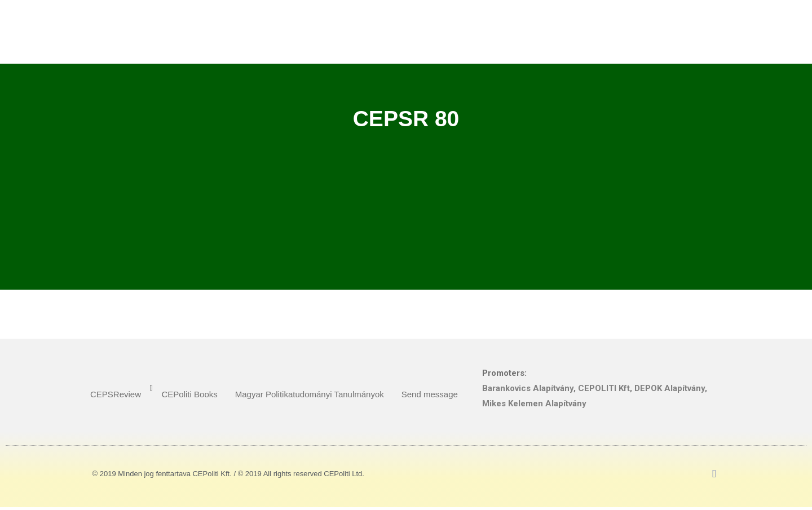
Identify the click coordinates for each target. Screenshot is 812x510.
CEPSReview (116, 394)
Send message (430, 394)
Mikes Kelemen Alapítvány (534, 403)
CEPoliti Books (190, 394)
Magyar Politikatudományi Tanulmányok (310, 394)
